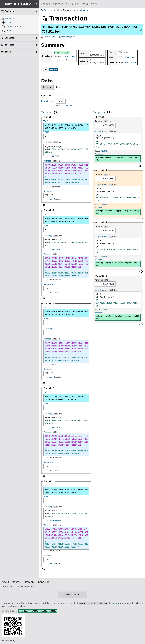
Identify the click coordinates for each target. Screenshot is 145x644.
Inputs (46, 112)
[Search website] (92, 4)
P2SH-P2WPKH (55, 156)
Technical (10, 45)
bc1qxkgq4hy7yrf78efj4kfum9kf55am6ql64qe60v (117, 159)
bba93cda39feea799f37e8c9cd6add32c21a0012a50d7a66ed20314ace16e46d (66, 127)
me (118, 603)
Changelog (43, 582)
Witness (47, 161)
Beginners (10, 38)
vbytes (131, 57)
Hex (58, 87)
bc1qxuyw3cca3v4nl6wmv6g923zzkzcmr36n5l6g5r (117, 317)
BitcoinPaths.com (25, 586)
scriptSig (48, 142)
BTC (106, 121)
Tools (8, 52)
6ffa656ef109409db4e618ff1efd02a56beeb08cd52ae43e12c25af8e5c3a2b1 (66, 313)
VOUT (46, 132)
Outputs (99, 112)
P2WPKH (53, 364)
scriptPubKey (101, 131)
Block (57, 10)
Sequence (48, 191)
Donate (16, 582)
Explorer (45, 10)
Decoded (47, 87)
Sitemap (29, 582)
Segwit (54, 70)
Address (84, 10)
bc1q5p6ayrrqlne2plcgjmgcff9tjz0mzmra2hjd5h (117, 212)
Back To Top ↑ (72, 595)
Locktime (47, 101)
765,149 (68, 105)
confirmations (69, 57)
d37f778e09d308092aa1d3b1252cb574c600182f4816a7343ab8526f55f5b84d (66, 491)
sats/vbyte (131, 62)
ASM (55, 142)
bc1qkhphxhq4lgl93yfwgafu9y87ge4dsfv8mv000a (117, 264)
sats (111, 121)
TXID (46, 121)
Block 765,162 (62, 53)
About (6, 582)
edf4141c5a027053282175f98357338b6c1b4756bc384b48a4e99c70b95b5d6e (66, 398)
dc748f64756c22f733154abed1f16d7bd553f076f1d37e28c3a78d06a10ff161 (66, 220)
